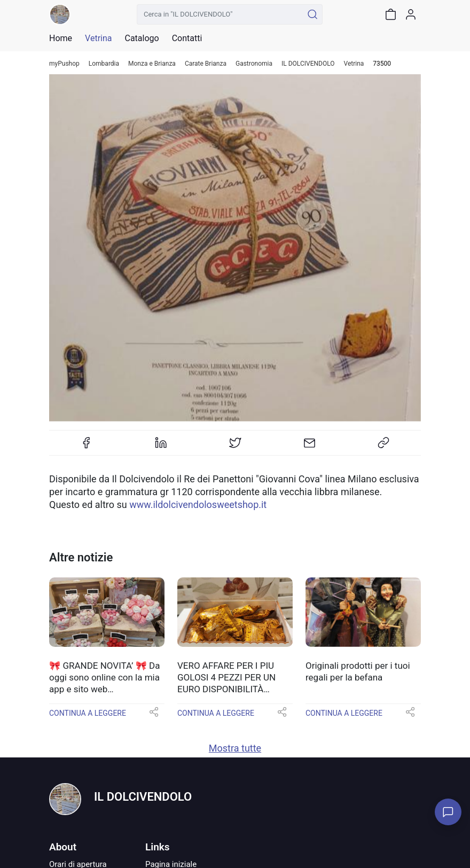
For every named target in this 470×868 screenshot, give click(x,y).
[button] (154, 715)
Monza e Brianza (152, 64)
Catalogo (142, 38)
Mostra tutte (235, 748)
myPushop (64, 64)
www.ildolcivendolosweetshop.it (198, 505)
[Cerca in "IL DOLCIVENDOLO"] (220, 14)
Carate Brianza (206, 64)
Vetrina (354, 64)
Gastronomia (254, 64)
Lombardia (104, 64)
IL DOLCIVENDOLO (308, 64)
